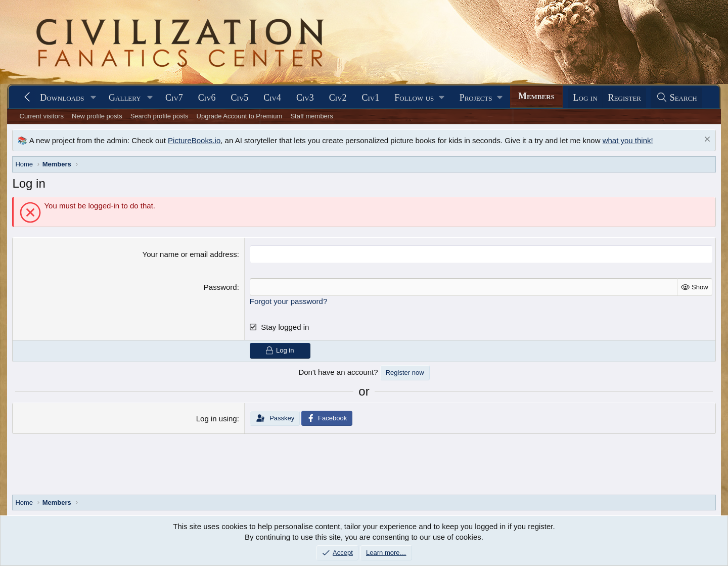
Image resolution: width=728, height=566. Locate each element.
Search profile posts (160, 116)
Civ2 (338, 98)
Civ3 (305, 98)
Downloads (62, 98)
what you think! (628, 140)
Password (220, 287)
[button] (93, 98)
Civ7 (174, 98)
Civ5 (240, 98)
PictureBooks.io (194, 140)
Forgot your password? (288, 301)
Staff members (311, 116)
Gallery (125, 98)
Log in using (217, 419)
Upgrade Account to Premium (240, 116)
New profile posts (97, 116)
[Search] (676, 98)
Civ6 (207, 98)
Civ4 (272, 98)
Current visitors (42, 116)
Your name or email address (190, 254)
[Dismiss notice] (706, 140)
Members (536, 96)
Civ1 (370, 98)
